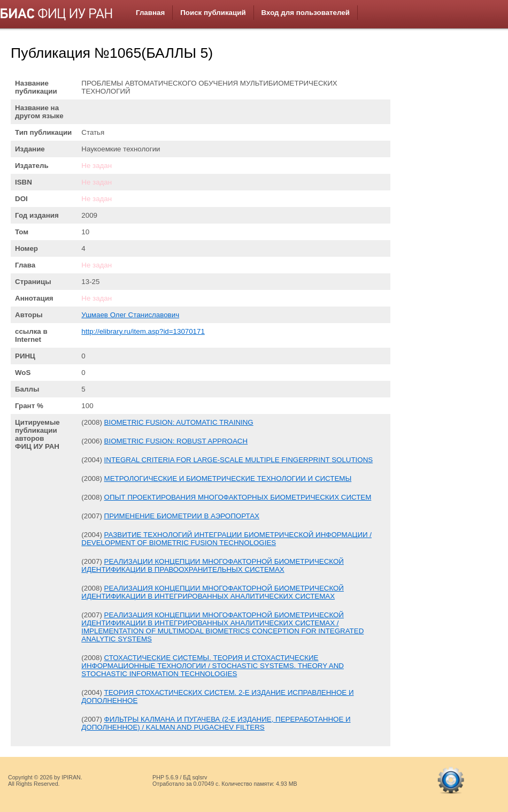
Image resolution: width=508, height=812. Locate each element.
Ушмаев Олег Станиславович (130, 315)
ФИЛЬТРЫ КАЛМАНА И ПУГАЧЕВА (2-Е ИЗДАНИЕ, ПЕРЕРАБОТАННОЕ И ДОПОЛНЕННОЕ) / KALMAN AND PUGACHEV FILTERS (216, 723)
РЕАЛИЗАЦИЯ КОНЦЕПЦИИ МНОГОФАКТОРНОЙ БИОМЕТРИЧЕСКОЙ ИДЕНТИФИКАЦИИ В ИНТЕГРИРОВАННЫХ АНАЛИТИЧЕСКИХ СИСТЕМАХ (213, 592)
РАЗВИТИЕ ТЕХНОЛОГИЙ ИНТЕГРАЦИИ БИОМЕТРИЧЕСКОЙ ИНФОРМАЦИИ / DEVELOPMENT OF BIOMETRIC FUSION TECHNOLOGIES (226, 539)
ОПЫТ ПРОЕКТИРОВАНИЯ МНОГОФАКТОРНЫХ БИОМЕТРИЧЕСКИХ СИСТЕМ (238, 497)
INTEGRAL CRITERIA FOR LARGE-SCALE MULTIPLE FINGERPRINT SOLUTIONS (239, 460)
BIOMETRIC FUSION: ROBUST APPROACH (176, 441)
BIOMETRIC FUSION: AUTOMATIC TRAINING (179, 422)
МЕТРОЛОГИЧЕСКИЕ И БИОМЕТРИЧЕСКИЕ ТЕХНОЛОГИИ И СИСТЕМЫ (228, 478)
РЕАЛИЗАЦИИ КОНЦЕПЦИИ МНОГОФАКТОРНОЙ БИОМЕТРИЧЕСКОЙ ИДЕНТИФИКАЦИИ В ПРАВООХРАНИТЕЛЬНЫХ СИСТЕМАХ (213, 565)
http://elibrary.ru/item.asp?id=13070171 (143, 331)
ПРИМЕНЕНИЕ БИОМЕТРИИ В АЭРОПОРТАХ (182, 516)
